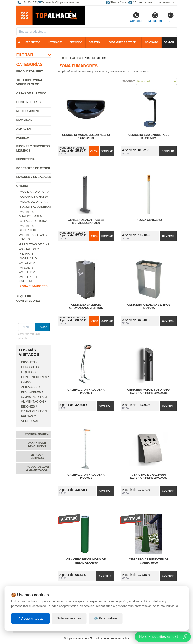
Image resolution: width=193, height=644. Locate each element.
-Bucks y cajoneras (35, 207)
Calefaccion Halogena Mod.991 (86, 476)
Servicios (76, 42)
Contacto (136, 17)
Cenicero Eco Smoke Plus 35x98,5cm (149, 137)
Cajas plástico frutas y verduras (34, 416)
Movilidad (24, 120)
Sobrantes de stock (122, 42)
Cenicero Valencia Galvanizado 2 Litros (86, 306)
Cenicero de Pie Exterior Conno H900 (149, 561)
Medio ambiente (29, 111)
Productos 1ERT (30, 71)
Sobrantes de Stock (33, 168)
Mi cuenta (155, 17)
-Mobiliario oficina (34, 192)
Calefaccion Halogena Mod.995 (86, 391)
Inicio (65, 58)
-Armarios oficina (33, 197)
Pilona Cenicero (149, 220)
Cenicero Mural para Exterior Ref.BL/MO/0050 (149, 476)
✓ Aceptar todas (30, 618)
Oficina (22, 186)
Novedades (55, 42)
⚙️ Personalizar (106, 618)
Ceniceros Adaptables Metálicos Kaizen (86, 221)
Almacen (24, 129)
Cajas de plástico (31, 93)
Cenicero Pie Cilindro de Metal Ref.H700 (86, 561)
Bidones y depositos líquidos (30, 367)
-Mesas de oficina (33, 202)
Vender (169, 42)
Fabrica (23, 138)
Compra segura (37, 434)
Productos (33, 42)
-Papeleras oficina (34, 244)
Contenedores (29, 102)
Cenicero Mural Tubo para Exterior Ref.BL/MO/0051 (149, 391)
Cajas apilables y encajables (31, 387)
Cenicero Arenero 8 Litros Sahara (149, 306)
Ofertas (94, 42)
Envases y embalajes (34, 177)
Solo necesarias (69, 618)
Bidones (28, 407)
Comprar (107, 151)
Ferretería (26, 159)
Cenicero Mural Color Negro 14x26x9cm (86, 137)
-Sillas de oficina (33, 221)
